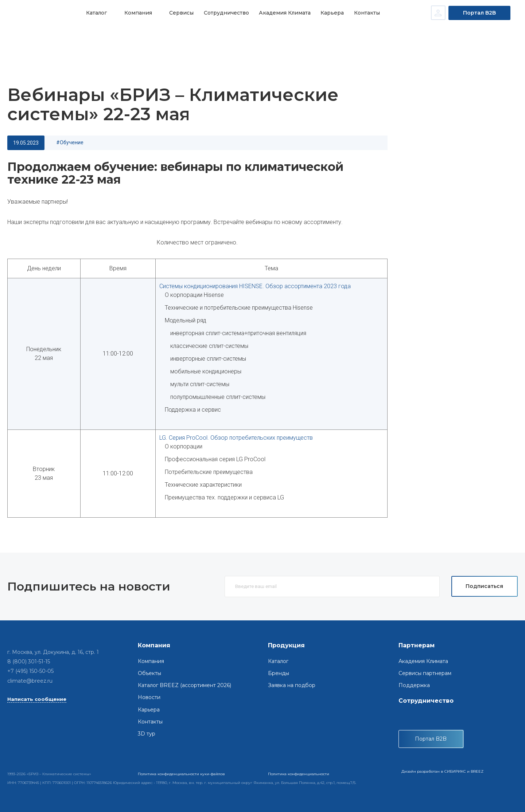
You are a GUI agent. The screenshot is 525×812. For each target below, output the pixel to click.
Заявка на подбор (292, 685)
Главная (24, 37)
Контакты (361, 13)
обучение (72, 142)
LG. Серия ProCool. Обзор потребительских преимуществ (236, 438)
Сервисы (179, 13)
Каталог (96, 13)
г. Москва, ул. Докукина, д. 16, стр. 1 (53, 652)
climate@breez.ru (30, 681)
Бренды (279, 673)
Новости (51, 37)
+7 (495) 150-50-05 (30, 671)
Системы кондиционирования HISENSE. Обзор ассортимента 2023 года (255, 286)
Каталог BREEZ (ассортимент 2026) (184, 685)
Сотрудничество (223, 13)
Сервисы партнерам (425, 673)
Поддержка (414, 685)
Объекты (149, 673)
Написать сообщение (37, 699)
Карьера (327, 13)
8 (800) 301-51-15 (29, 662)
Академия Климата (281, 13)
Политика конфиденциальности (299, 774)
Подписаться (484, 586)
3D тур (147, 734)
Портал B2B (479, 13)
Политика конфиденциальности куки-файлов (181, 774)
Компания (137, 13)
